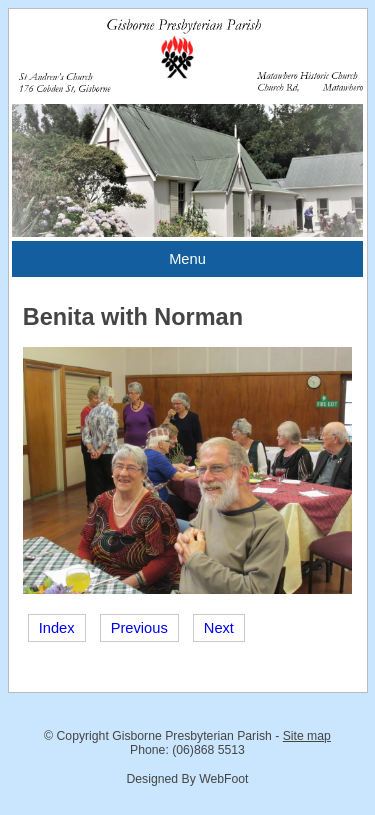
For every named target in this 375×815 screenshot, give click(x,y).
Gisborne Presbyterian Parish (192, 736)
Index (57, 628)
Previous (139, 628)
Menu (187, 259)
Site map (307, 736)
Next (219, 628)
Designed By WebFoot (187, 779)
